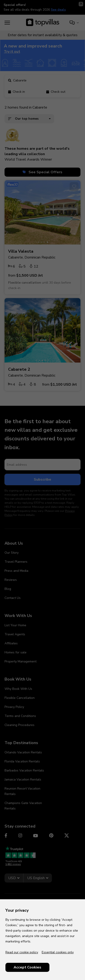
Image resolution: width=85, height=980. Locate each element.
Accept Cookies (27, 967)
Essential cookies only (58, 952)
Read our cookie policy (22, 952)
